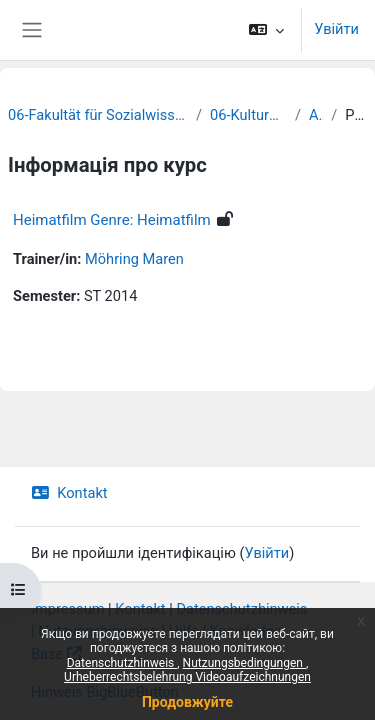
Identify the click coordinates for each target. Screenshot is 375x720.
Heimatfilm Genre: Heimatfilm (112, 220)
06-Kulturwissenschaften (248, 115)
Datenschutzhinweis (122, 663)
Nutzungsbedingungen (244, 663)
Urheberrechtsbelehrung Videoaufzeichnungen (187, 677)
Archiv (316, 115)
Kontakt (69, 493)
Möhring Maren (134, 259)
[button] (266, 30)
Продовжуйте (187, 702)
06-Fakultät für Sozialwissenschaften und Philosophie (98, 115)
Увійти (336, 29)
